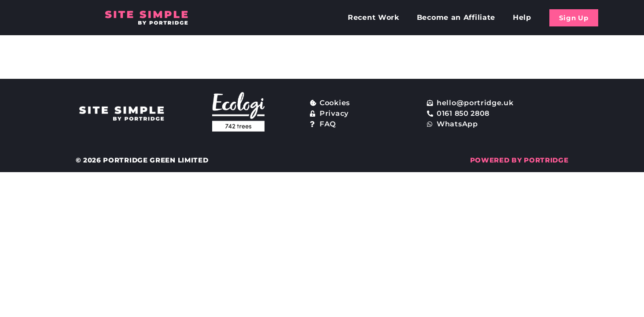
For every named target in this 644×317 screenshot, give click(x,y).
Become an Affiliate (456, 17)
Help (522, 17)
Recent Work (374, 17)
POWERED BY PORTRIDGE (519, 160)
